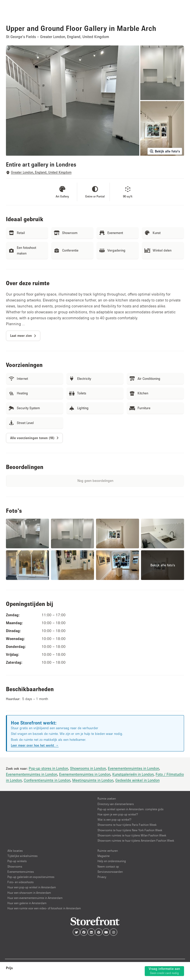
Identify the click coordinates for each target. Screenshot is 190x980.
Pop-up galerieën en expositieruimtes (31, 877)
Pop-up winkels (17, 861)
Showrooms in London (88, 768)
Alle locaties (15, 851)
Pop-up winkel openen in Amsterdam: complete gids (131, 809)
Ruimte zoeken (107, 799)
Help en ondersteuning (112, 861)
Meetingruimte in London (93, 780)
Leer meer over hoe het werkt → (35, 745)
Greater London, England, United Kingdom (41, 172)
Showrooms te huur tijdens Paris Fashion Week (127, 825)
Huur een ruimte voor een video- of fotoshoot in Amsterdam (44, 908)
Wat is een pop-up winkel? (114, 820)
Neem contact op (108, 866)
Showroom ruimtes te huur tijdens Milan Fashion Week (132, 835)
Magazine (104, 856)
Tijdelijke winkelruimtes (23, 856)
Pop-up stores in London (48, 768)
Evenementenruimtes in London (133, 768)
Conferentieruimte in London (47, 780)
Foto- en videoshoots (21, 882)
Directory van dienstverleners (116, 804)
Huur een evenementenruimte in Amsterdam (35, 898)
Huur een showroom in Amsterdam (29, 893)
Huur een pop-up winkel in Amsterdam (32, 887)
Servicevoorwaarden (110, 872)
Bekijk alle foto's (165, 151)
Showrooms (15, 866)
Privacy (102, 877)
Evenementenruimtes (21, 872)
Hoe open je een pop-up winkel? (118, 814)
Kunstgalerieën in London (133, 774)
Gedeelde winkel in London (137, 780)
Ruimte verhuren (108, 851)
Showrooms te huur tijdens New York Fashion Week (130, 830)
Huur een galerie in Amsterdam (27, 903)
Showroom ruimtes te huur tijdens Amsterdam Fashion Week (136, 841)
